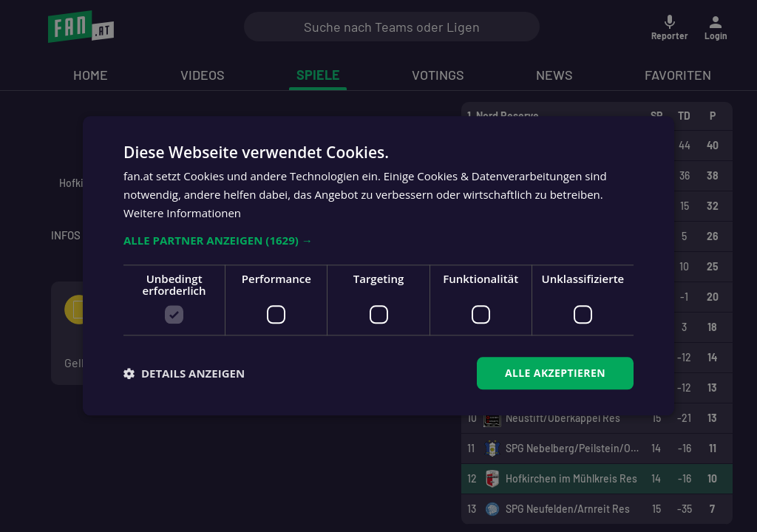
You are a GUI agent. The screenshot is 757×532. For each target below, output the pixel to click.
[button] (378, 240)
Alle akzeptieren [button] (555, 373)
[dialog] (378, 266)
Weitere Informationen (182, 213)
